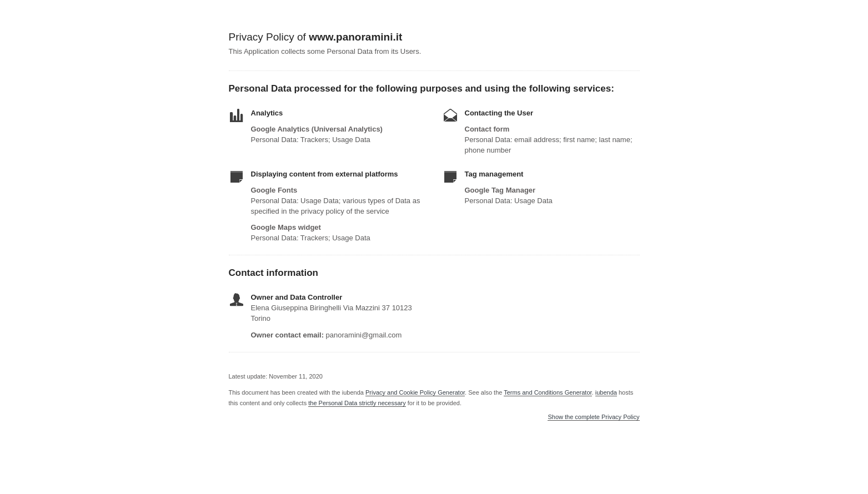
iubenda (606, 392)
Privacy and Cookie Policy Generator (415, 392)
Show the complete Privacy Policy (593, 417)
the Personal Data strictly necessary (357, 403)
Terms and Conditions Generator (548, 392)
